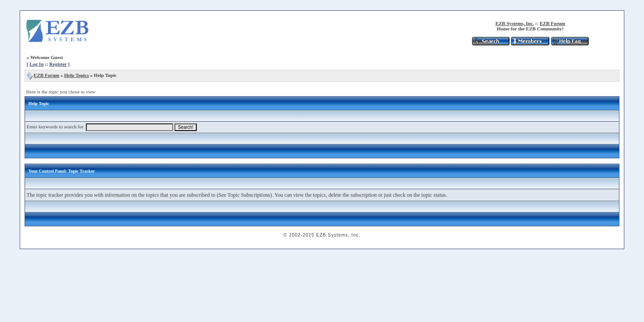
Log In (37, 64)
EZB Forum (553, 23)
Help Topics (77, 75)
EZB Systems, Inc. (515, 23)
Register (58, 64)
